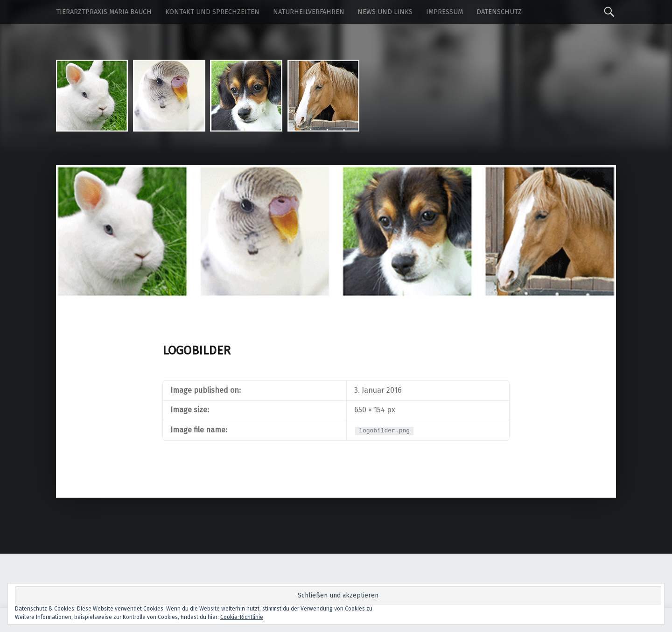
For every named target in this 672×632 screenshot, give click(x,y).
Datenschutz (499, 12)
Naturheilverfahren (309, 12)
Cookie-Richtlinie (242, 617)
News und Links (385, 12)
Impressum (444, 12)
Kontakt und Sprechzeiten (212, 12)
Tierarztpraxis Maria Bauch (104, 12)
